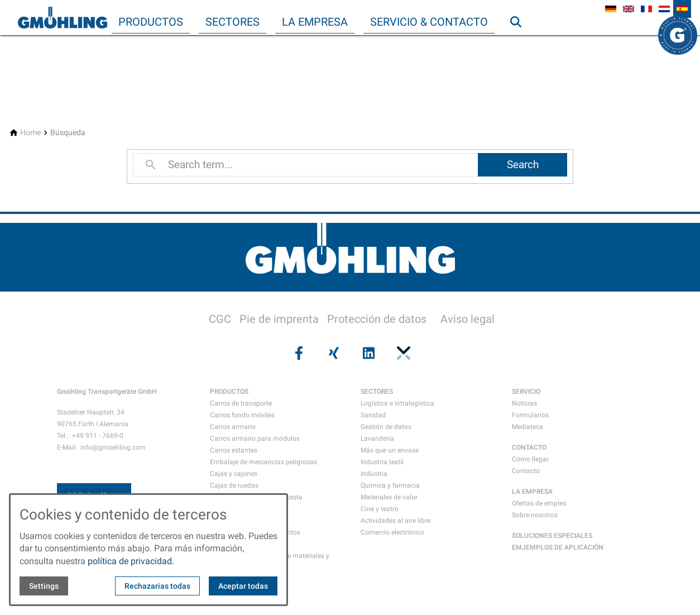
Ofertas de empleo (539, 503)
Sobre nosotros (535, 515)
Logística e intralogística (397, 403)
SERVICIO (526, 392)
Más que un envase (390, 450)
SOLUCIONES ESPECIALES (552, 536)
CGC (220, 319)
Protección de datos (377, 319)
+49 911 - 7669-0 (98, 436)
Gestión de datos (386, 427)
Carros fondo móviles (242, 415)
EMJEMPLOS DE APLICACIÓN (558, 547)
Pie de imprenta (279, 319)
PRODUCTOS (229, 392)
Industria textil (382, 462)
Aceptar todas (243, 586)
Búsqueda (521, 44)
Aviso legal (468, 319)
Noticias (524, 403)
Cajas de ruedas (234, 485)
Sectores (232, 22)
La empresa (315, 22)
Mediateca (528, 427)
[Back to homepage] (63, 18)
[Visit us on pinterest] (402, 353)
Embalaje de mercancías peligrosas (263, 462)
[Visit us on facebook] (298, 353)
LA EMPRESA (532, 492)
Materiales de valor (389, 497)
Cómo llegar (530, 459)
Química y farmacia (390, 485)
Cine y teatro (380, 509)
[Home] (30, 133)
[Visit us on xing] (333, 353)
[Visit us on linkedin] (367, 353)
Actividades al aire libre (395, 521)
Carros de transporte (241, 403)
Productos (151, 22)
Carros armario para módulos (255, 438)
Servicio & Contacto (429, 22)
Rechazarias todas (157, 586)
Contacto (526, 471)
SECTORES (377, 392)
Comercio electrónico (392, 532)
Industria (374, 474)
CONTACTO (529, 447)
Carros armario (233, 427)
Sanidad (373, 415)
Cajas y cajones (234, 474)
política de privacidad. (131, 561)
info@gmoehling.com (113, 447)
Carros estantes (234, 450)
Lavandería (377, 438)
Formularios (530, 415)
